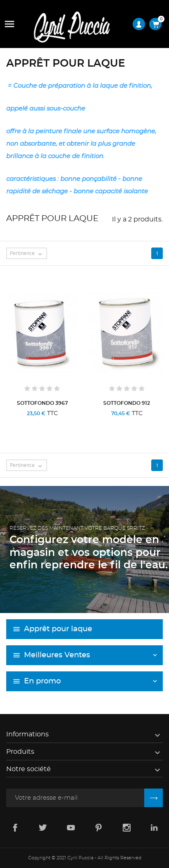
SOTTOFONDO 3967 (42, 403)
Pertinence (28, 254)
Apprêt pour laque (58, 629)
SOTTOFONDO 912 (127, 403)
